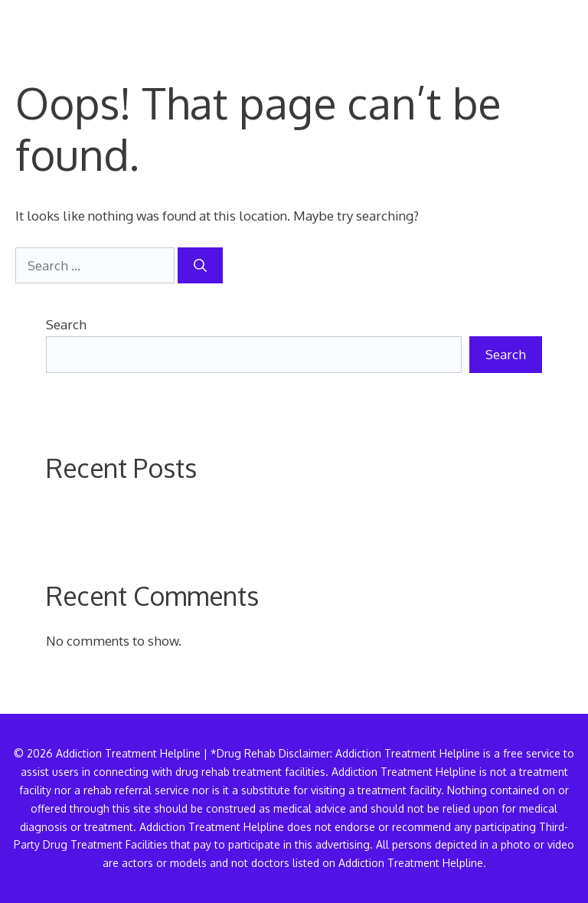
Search (66, 324)
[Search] (200, 266)
